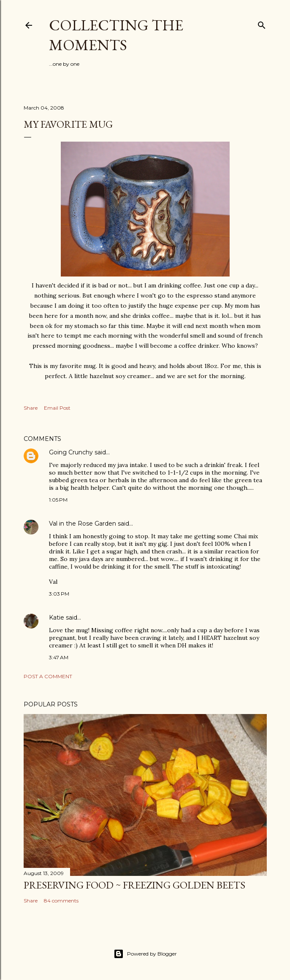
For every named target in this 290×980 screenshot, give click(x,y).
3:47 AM (59, 657)
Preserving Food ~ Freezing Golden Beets (134, 885)
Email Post (57, 408)
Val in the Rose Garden (83, 524)
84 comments (61, 901)
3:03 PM (59, 594)
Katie (57, 618)
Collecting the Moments (116, 35)
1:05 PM (58, 500)
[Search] (262, 23)
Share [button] (31, 408)
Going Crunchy (71, 452)
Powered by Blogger (145, 954)
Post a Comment (48, 676)
